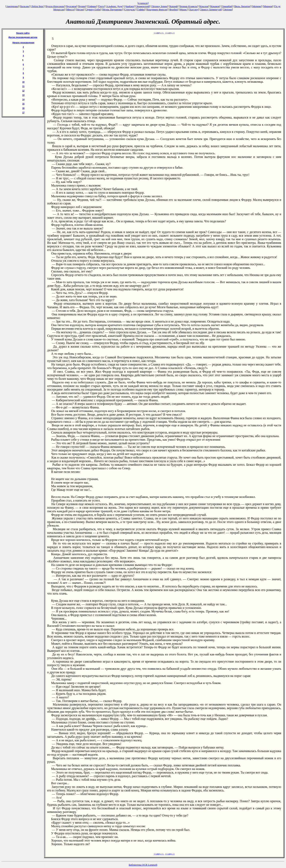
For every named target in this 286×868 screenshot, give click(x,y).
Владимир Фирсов (157, 9)
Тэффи (141, 9)
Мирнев (268, 6)
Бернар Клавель (189, 6)
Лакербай (227, 6)
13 (23, 95)
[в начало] (143, 3)
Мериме (257, 6)
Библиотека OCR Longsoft (143, 865)
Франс (183, 9)
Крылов (204, 6)
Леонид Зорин (159, 6)
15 (23, 104)
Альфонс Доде (114, 6)
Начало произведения (23, 43)
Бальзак (25, 6)
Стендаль (129, 9)
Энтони (228, 9)
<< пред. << (159, 33)
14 (23, 100)
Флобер (173, 9)
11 (23, 86)
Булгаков (71, 6)
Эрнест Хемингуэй (211, 9)
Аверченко (12, 6)
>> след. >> (170, 33)
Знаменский (143, 6)
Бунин (82, 6)
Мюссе (70, 9)
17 (23, 113)
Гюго (101, 6)
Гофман (92, 6)
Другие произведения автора (23, 37)
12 (23, 91)
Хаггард (194, 9)
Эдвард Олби (93, 9)
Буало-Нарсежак (55, 6)
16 (23, 108)
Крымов (215, 6)
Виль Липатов (242, 6)
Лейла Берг (38, 6)
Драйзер (129, 6)
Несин (80, 9)
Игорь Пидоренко (112, 9)
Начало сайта (23, 33)
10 (23, 82)
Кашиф (174, 6)
